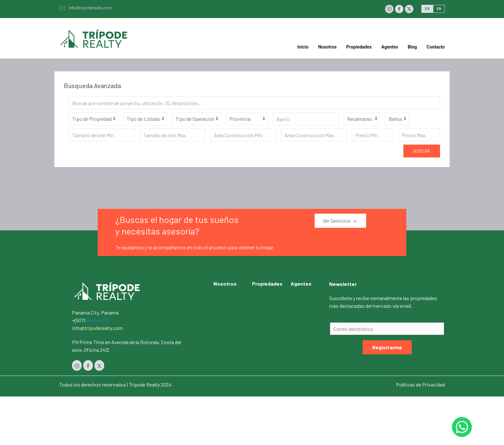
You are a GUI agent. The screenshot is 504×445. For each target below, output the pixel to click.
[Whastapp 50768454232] (462, 427)
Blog (413, 47)
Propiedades (267, 284)
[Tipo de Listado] (145, 119)
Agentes (390, 47)
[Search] (254, 103)
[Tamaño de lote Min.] (102, 135)
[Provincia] (247, 119)
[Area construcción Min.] (243, 135)
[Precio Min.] (373, 135)
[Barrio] (306, 119)
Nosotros (328, 47)
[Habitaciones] (362, 119)
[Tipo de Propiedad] (94, 119)
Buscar (422, 151)
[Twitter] (409, 9)
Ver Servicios (340, 221)
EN (439, 9)
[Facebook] (399, 9)
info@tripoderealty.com (85, 8)
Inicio (303, 47)
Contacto (436, 47)
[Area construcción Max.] (314, 135)
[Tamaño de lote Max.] (172, 135)
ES (427, 9)
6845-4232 (98, 320)
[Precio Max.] (419, 135)
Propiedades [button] (359, 47)
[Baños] (397, 119)
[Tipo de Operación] (197, 119)
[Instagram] (389, 9)
